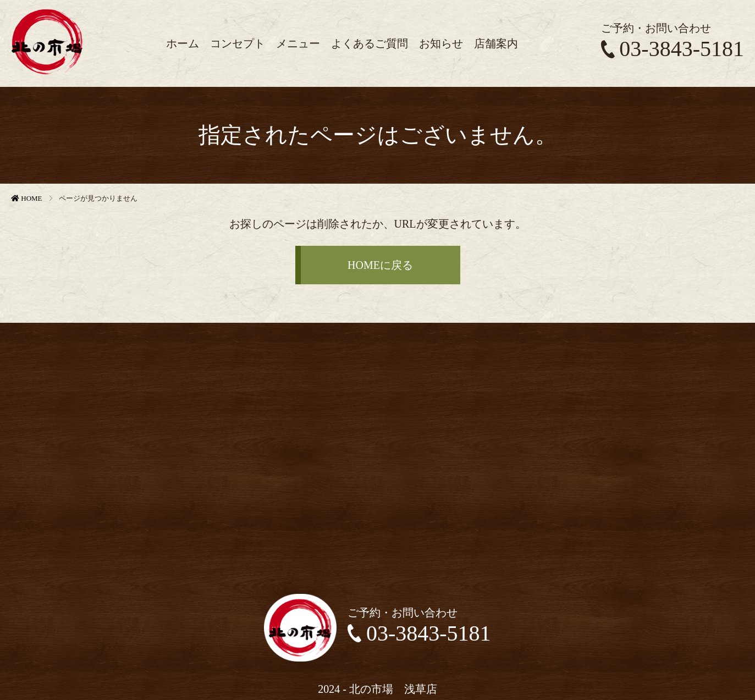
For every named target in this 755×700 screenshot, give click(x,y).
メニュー (298, 43)
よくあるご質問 (370, 43)
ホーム (183, 43)
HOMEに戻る (380, 265)
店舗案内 (496, 43)
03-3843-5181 (673, 49)
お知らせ (441, 43)
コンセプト (238, 43)
